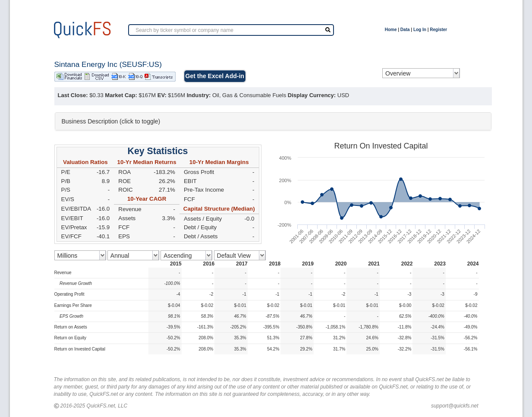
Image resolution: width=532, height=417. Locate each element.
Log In (420, 30)
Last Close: (73, 95)
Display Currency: (312, 95)
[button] (273, 121)
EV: (162, 95)
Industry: (199, 95)
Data (405, 30)
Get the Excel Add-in (215, 76)
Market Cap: (121, 95)
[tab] (273, 121)
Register (438, 30)
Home (391, 30)
